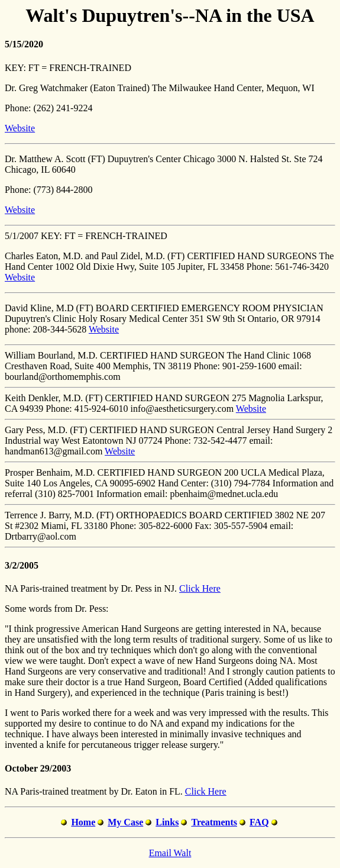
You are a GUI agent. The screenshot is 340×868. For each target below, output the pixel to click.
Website (20, 128)
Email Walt (170, 853)
